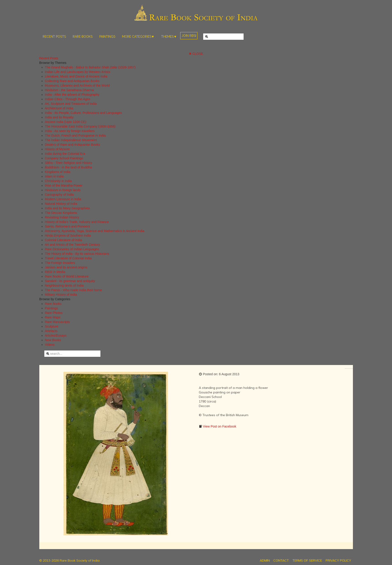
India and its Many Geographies (67, 208)
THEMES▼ (169, 37)
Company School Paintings (64, 158)
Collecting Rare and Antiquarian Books (72, 81)
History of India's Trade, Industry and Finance (77, 222)
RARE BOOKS (83, 37)
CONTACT (281, 560)
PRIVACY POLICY (338, 560)
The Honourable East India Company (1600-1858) (80, 126)
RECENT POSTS (54, 37)
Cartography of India (59, 195)
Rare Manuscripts (57, 322)
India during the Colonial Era (65, 154)
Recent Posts (49, 58)
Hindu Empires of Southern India (68, 235)
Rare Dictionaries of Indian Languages (72, 249)
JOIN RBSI (189, 36)
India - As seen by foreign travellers (70, 131)
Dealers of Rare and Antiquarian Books (72, 145)
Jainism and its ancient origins (66, 267)
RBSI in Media (55, 272)
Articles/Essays (56, 335)
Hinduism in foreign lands (63, 190)
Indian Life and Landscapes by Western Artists (78, 72)
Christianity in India (58, 181)
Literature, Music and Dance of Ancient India (76, 76)
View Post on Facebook (219, 426)
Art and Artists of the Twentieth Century (73, 245)
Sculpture (52, 326)
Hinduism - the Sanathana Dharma (70, 90)
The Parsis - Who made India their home (74, 290)
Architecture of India (59, 108)
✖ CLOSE (196, 54)
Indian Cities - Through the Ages (68, 99)
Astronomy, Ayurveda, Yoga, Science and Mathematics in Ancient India (95, 231)
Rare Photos (54, 313)
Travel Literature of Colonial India (68, 258)
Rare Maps (53, 317)
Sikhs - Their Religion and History (69, 163)
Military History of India (61, 295)
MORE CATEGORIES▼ (138, 37)
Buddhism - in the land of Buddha (69, 167)
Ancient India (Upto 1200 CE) (66, 122)
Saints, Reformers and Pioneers (67, 226)
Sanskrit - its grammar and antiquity (70, 281)
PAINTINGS (107, 37)
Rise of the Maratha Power (64, 185)
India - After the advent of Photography (72, 95)
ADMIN (265, 560)
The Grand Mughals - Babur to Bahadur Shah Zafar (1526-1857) (90, 67)
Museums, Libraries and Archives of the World (77, 85)
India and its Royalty (59, 117)
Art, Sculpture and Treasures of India (71, 104)
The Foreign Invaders (60, 263)
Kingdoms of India (58, 172)
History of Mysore (57, 149)
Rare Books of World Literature (67, 276)
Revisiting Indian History (62, 217)
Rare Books (53, 304)
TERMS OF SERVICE (307, 560)
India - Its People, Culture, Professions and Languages (84, 113)
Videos (50, 345)
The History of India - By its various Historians (77, 254)
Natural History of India (61, 204)
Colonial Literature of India (64, 240)
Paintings (52, 308)
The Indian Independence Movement (71, 140)
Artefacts (51, 331)
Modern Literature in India (63, 199)
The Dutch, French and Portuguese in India (75, 135)
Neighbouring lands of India (64, 285)
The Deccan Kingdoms (61, 213)
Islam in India (54, 176)
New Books (53, 340)
